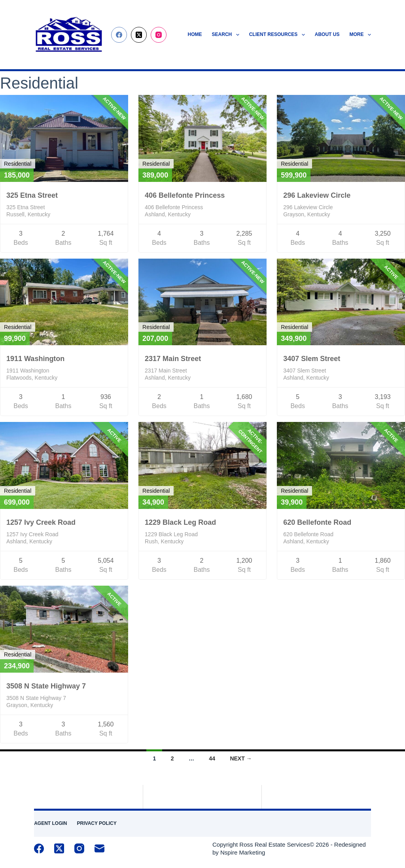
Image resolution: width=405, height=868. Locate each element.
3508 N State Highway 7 (46, 686)
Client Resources (279, 35)
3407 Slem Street (312, 359)
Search (227, 35)
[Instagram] (159, 35)
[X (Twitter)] (139, 35)
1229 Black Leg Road (180, 522)
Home (195, 34)
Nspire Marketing (243, 852)
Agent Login (50, 823)
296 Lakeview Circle (317, 195)
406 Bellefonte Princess (185, 195)
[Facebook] (119, 35)
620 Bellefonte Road (317, 522)
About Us (327, 34)
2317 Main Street (173, 359)
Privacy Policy (97, 823)
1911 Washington (35, 359)
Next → (241, 758)
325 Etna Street (32, 195)
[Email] (99, 848)
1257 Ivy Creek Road (41, 522)
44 (212, 758)
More (360, 35)
